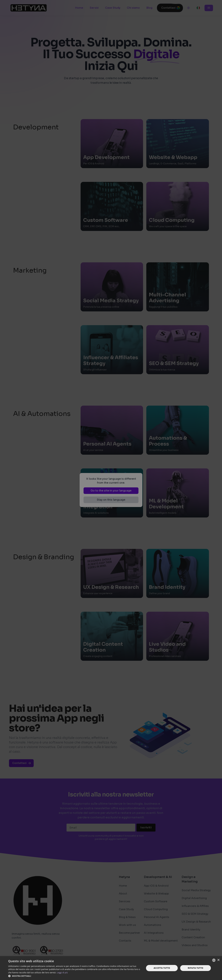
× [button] (218, 960)
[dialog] (111, 490)
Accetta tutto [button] (162, 968)
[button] (74, 976)
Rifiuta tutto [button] (196, 968)
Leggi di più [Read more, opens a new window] (62, 973)
